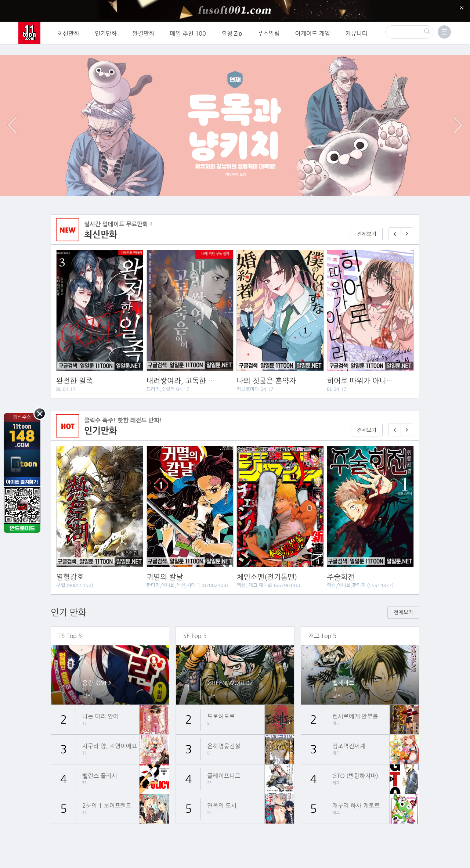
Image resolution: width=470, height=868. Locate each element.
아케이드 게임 (313, 31)
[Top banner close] (462, 8)
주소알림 (269, 31)
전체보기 (367, 217)
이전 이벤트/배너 (12, 108)
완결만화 (143, 31)
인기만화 (106, 31)
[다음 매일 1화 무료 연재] (407, 217)
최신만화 (68, 31)
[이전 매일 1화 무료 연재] (395, 217)
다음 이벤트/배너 (458, 108)
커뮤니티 (357, 31)
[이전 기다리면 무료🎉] (395, 413)
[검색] (409, 30)
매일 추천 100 (188, 31)
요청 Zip (232, 31)
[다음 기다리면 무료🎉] (407, 413)
